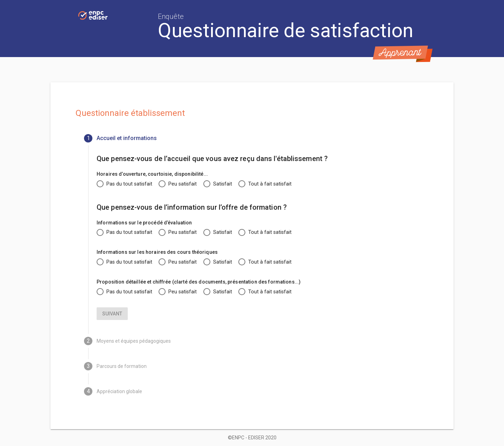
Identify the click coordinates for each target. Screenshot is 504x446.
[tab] (252, 138)
